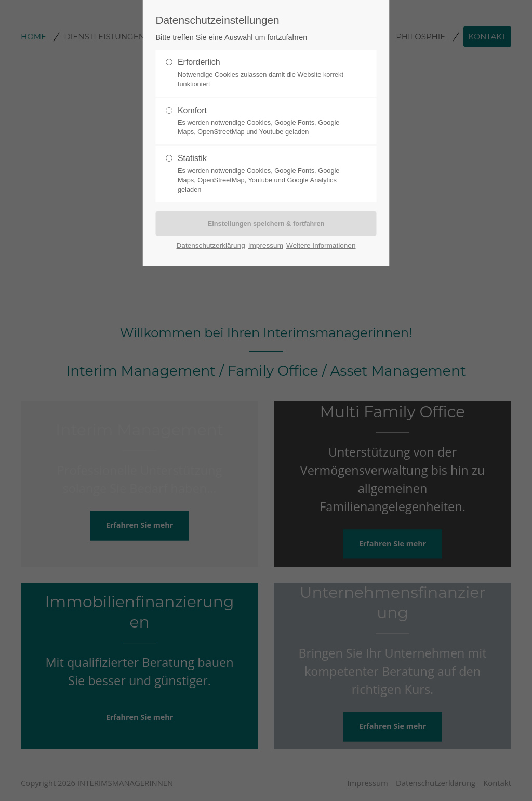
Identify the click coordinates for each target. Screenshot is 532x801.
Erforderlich (262, 73)
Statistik (262, 174)
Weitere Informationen (321, 245)
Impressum (266, 245)
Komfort (262, 122)
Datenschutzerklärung (211, 245)
